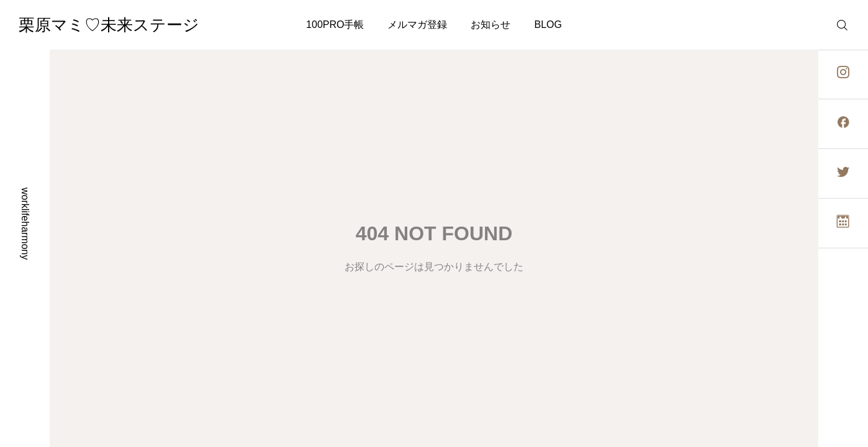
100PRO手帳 (335, 25)
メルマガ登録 (417, 25)
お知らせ (491, 25)
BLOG (548, 25)
